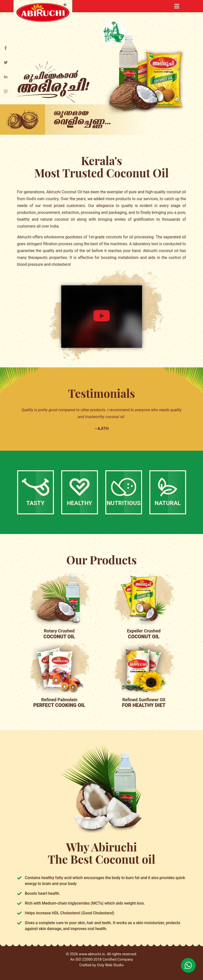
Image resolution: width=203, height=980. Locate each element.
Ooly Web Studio (110, 965)
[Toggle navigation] (177, 6)
